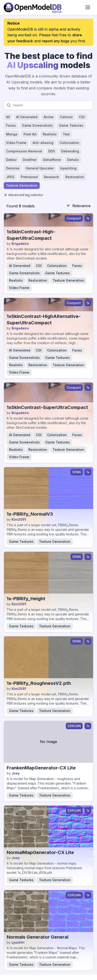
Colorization (57, 266)
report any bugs (56, 41)
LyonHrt (18, 942)
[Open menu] (88, 7)
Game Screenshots (24, 273)
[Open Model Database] (33, 7)
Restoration (38, 280)
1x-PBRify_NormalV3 (30, 514)
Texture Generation (68, 280)
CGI (39, 266)
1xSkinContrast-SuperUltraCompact (47, 407)
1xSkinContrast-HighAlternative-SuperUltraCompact (44, 320)
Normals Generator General (38, 937)
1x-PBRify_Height (26, 599)
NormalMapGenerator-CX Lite (40, 852)
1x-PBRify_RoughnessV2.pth (39, 683)
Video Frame (19, 288)
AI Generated (20, 266)
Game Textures (58, 273)
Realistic (16, 280)
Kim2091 (19, 519)
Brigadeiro (20, 244)
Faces (77, 266)
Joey (16, 773)
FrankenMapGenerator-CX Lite (41, 768)
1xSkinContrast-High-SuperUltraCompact (31, 235)
